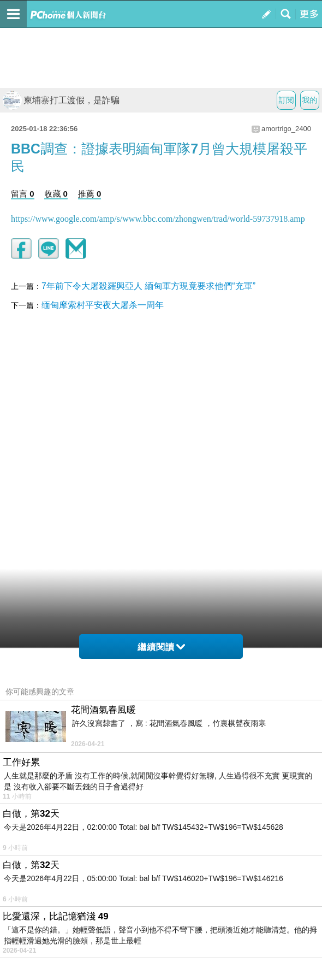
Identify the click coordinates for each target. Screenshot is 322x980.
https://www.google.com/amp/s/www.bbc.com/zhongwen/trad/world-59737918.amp (158, 219)
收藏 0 (56, 194)
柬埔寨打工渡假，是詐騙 (61, 100)
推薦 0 (90, 194)
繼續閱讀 (161, 647)
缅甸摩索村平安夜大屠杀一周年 (103, 305)
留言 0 (23, 194)
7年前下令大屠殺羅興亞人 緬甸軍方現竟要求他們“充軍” (148, 286)
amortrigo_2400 (286, 129)
